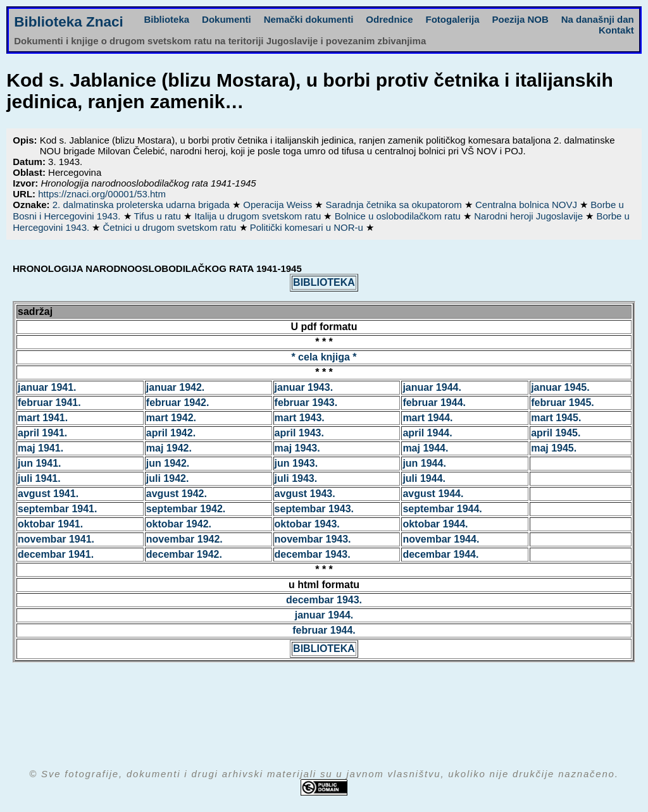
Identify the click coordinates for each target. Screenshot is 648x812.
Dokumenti (227, 19)
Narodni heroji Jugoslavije (530, 216)
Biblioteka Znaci (69, 22)
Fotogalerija (453, 19)
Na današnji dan (598, 19)
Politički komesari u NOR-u (308, 227)
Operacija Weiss (279, 205)
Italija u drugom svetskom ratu (259, 216)
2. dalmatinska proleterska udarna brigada (142, 205)
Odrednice (389, 19)
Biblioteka (166, 19)
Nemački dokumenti (309, 19)
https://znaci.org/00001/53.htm (102, 194)
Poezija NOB (520, 19)
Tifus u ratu (159, 216)
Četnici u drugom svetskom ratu (171, 227)
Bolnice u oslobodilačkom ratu (399, 216)
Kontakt (616, 30)
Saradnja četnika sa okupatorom (395, 205)
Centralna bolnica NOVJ (527, 205)
